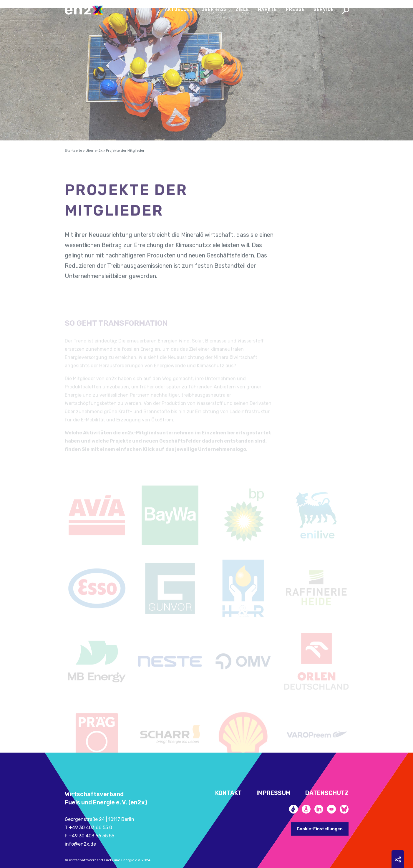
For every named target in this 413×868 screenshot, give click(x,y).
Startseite (73, 156)
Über (214, 10)
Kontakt (228, 793)
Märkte (267, 10)
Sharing (398, 859)
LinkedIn (319, 809)
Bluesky (344, 809)
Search (346, 11)
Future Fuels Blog (306, 809)
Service (324, 10)
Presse (295, 10)
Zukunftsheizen (293, 809)
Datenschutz (327, 793)
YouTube (331, 809)
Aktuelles (179, 10)
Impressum (273, 793)
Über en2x (94, 156)
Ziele (242, 10)
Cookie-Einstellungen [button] (320, 829)
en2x (87, 10)
